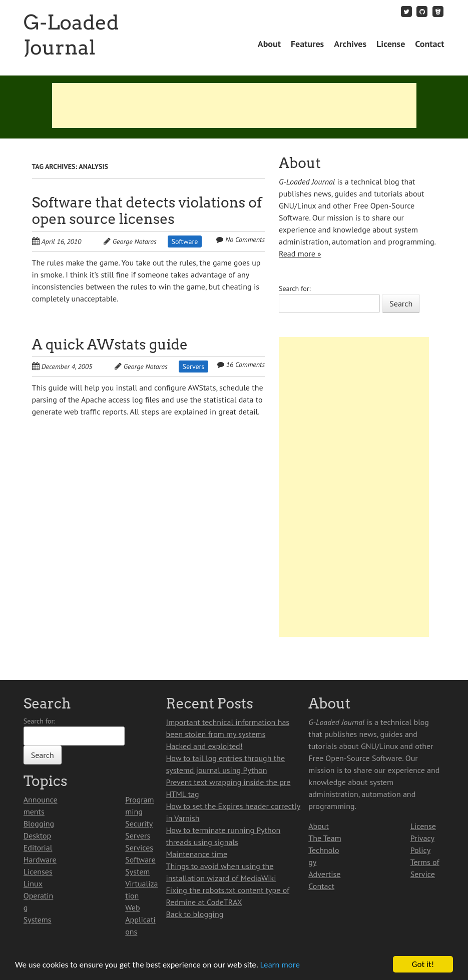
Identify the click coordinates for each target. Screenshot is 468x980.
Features (307, 44)
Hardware (40, 859)
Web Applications (140, 919)
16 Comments (246, 364)
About (269, 44)
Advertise (324, 874)
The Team (325, 838)
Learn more (280, 965)
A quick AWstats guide (110, 344)
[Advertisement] (234, 105)
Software (185, 241)
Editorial (38, 847)
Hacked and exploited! (204, 746)
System (137, 871)
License (391, 44)
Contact (429, 44)
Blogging (39, 823)
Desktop (37, 835)
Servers (194, 366)
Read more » (300, 253)
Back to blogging (195, 914)
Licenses (38, 871)
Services (139, 847)
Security (139, 823)
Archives (350, 44)
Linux (33, 883)
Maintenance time (197, 854)
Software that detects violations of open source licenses (147, 211)
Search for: (295, 288)
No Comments (245, 239)
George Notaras (135, 241)
